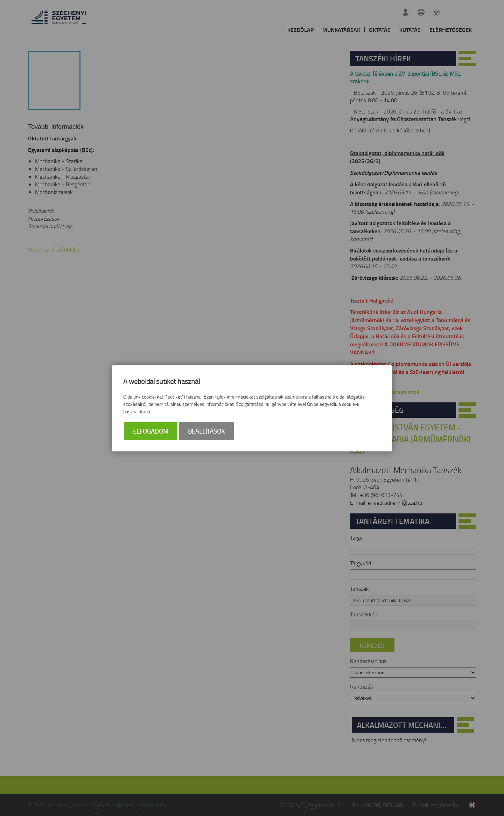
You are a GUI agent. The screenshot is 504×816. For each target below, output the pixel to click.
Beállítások (206, 431)
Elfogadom (151, 431)
